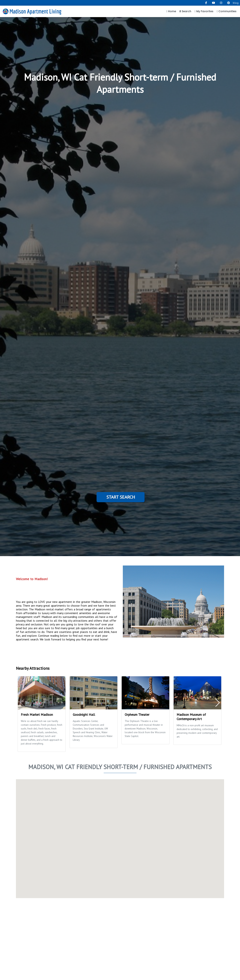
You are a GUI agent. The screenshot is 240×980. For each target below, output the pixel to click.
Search (185, 11)
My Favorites (204, 11)
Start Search (121, 497)
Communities (227, 11)
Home (171, 11)
